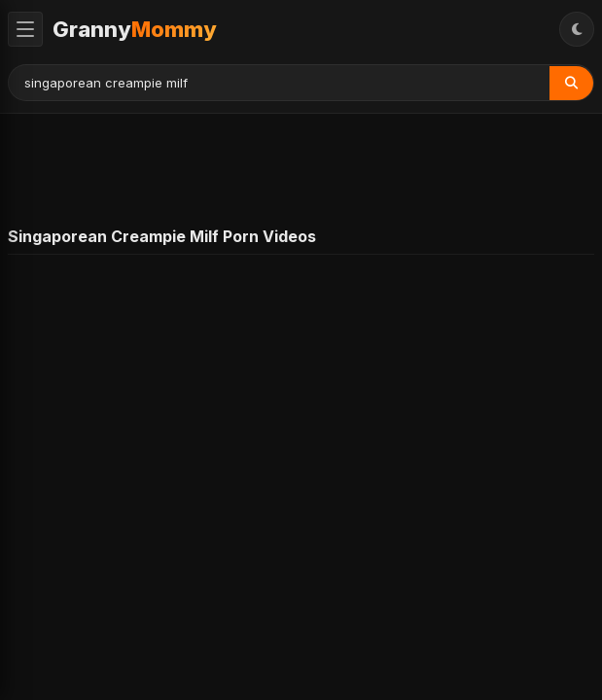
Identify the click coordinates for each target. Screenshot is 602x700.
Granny (135, 29)
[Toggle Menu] (25, 29)
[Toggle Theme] (577, 29)
